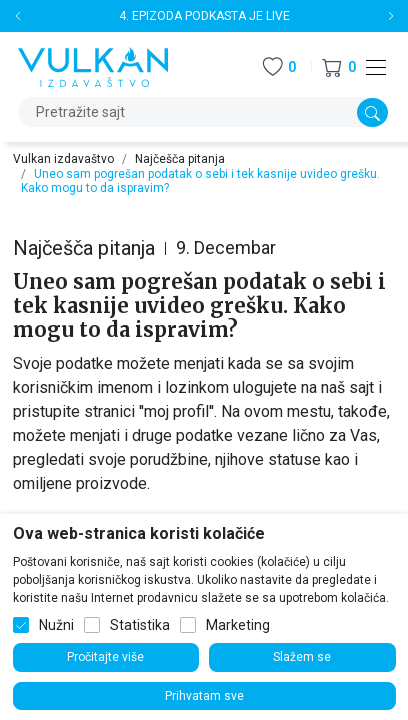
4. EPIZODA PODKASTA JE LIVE (204, 16)
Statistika (140, 625)
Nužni (56, 625)
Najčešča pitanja (180, 159)
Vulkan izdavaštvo (63, 159)
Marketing (238, 625)
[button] (339, 67)
